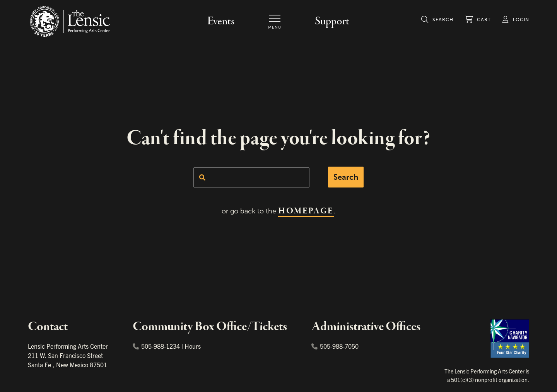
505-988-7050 (335, 346)
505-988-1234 (156, 346)
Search (346, 177)
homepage (306, 211)
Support (332, 21)
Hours (193, 346)
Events (221, 21)
